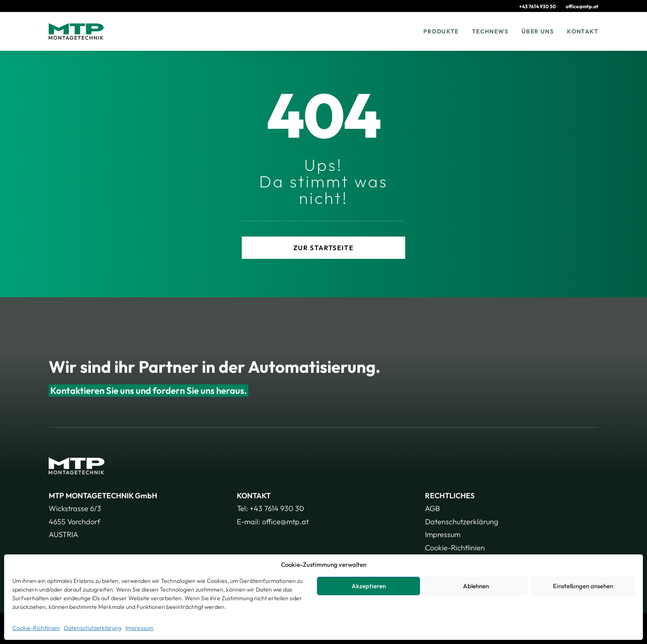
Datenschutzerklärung (93, 628)
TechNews (490, 31)
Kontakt (583, 31)
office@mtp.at (582, 6)
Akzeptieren (369, 586)
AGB (432, 508)
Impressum (139, 628)
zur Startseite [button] (323, 248)
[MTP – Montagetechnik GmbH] (76, 31)
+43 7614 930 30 (537, 6)
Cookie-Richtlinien (36, 628)
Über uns (538, 31)
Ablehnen (476, 586)
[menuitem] (542, 6)
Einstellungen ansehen (583, 586)
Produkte (441, 31)
